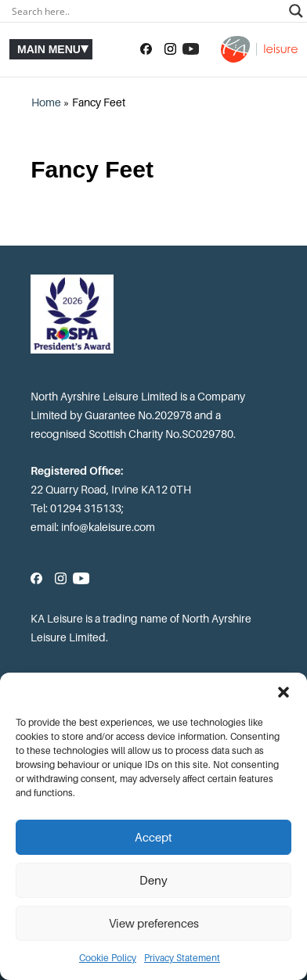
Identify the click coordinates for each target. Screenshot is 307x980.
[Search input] (146, 11)
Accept (153, 838)
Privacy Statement (182, 958)
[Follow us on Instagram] (170, 49)
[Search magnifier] (296, 11)
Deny (153, 881)
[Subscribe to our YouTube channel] (191, 49)
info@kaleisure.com (108, 527)
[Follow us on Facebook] (146, 49)
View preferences (154, 924)
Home (46, 102)
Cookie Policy (108, 958)
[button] (284, 692)
